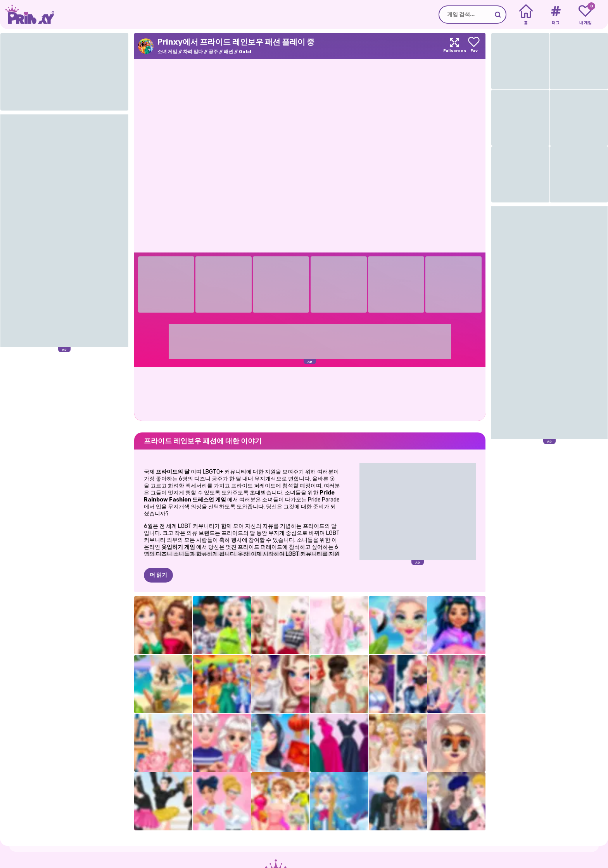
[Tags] (555, 15)
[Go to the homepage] (27, 15)
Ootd (245, 52)
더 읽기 (158, 575)
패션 (228, 52)
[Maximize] (454, 46)
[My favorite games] (585, 15)
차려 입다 (193, 52)
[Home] (526, 15)
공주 (213, 52)
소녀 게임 (167, 52)
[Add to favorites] (474, 46)
